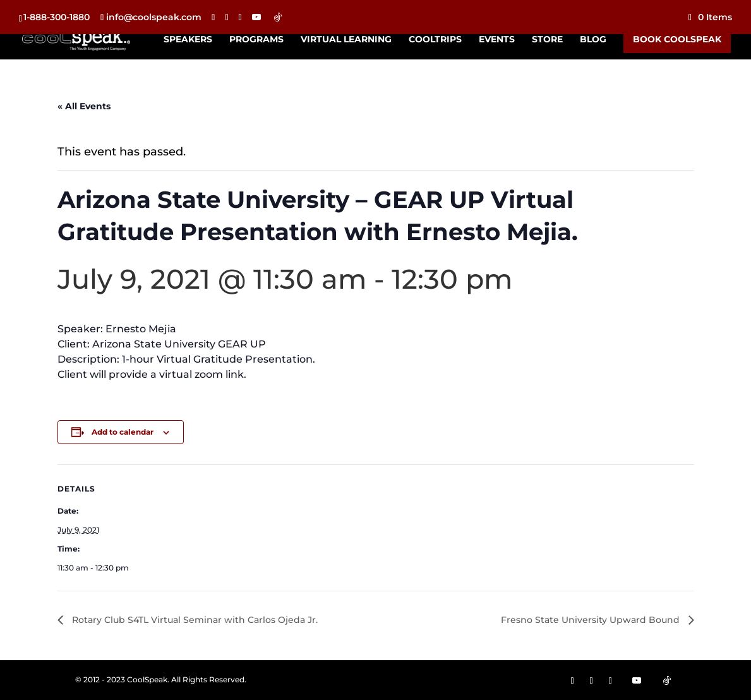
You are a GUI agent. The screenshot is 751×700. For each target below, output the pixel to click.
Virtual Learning (346, 40)
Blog (593, 40)
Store (547, 40)
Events (497, 40)
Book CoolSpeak (677, 39)
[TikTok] (278, 17)
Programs (256, 40)
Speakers (188, 40)
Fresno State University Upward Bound (592, 620)
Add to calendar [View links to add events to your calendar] (123, 432)
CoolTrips (435, 40)
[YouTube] (256, 17)
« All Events (84, 106)
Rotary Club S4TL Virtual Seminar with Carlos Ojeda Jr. (194, 620)
